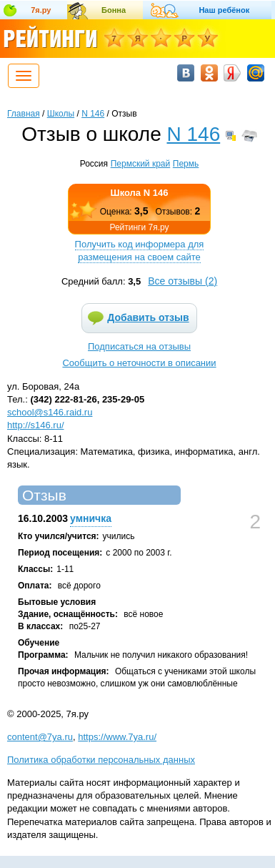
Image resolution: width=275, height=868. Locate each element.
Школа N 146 (140, 193)
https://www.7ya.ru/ (117, 737)
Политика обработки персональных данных (101, 760)
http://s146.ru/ (36, 425)
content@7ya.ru (40, 737)
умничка (91, 518)
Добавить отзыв (148, 317)
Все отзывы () (182, 281)
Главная (24, 114)
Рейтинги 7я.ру (139, 227)
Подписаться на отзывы (139, 346)
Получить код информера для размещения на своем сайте (140, 251)
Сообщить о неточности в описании (139, 363)
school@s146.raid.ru (50, 412)
